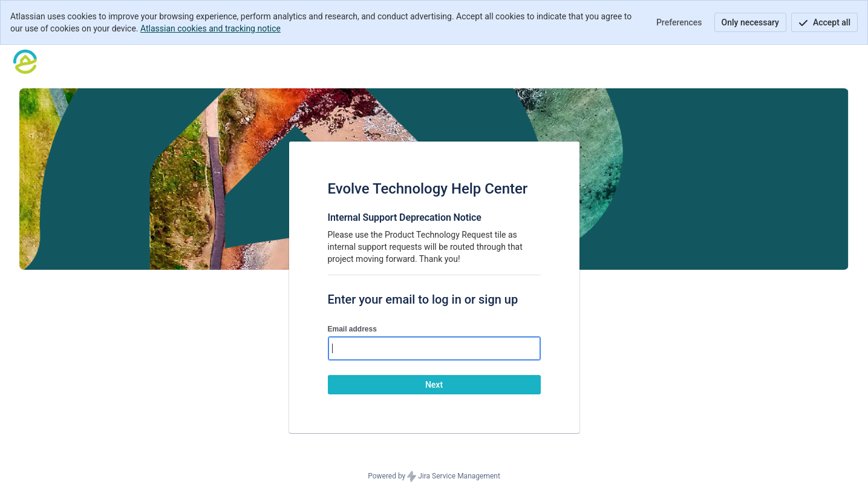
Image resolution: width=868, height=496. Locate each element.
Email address (352, 329)
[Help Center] (25, 62)
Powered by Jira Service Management (434, 477)
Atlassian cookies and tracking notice (210, 28)
